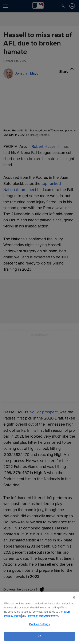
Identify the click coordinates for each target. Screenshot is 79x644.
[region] (39, 618)
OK (39, 636)
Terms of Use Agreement (43, 616)
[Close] (74, 597)
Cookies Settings (39, 624)
